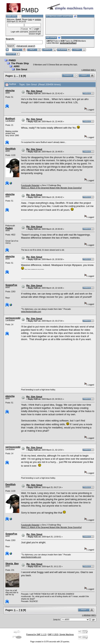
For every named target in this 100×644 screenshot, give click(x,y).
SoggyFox (11, 285)
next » (93, 70)
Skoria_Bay (12, 563)
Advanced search (26, 46)
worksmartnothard (68, 43)
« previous (86, 70)
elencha (10, 90)
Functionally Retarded (30, 185)
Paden (9, 228)
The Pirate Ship (20, 63)
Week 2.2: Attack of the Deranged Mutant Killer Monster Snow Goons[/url (51, 188)
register (38, 19)
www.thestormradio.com (31, 312)
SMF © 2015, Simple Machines (61, 634)
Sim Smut (22, 69)
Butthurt (10, 119)
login (30, 19)
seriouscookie (14, 318)
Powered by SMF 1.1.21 (36, 634)
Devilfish (10, 149)
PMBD (12, 60)
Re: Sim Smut (34, 91)
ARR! (17, 66)
